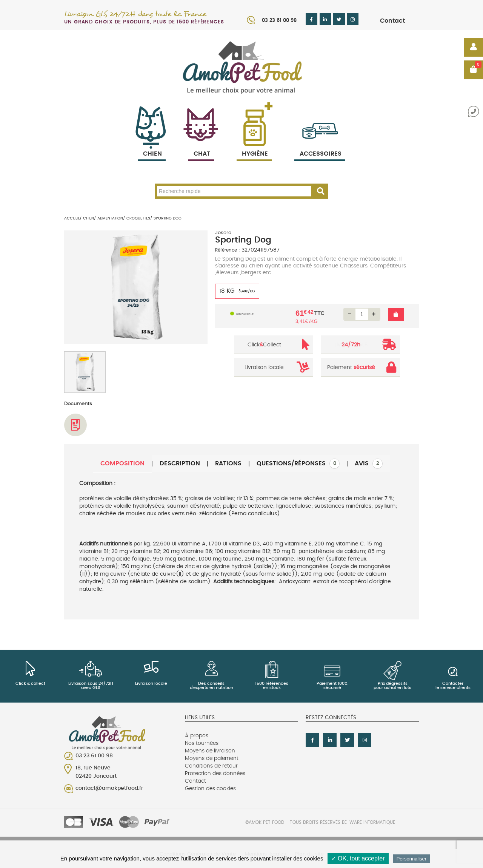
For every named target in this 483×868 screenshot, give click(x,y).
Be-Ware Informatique (368, 822)
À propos (197, 736)
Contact (392, 21)
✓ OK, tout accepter (358, 858)
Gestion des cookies (210, 789)
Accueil (72, 218)
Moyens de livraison (210, 751)
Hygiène (254, 145)
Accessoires (321, 145)
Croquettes (138, 218)
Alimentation (110, 218)
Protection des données (215, 774)
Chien (152, 145)
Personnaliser (412, 859)
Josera (223, 233)
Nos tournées (202, 743)
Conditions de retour (211, 766)
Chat (201, 145)
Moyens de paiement (212, 758)
